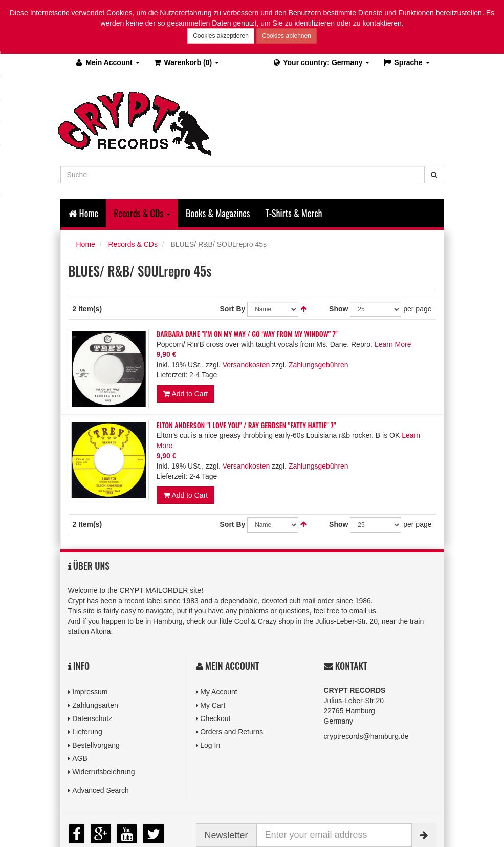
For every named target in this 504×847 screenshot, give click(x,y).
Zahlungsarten (95, 705)
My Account (218, 692)
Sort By (233, 309)
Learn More (393, 344)
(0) (186, 62)
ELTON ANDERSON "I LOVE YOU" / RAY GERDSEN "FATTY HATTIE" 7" (246, 425)
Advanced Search (101, 790)
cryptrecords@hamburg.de (366, 736)
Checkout (215, 718)
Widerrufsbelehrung (103, 772)
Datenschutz (92, 718)
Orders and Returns (232, 732)
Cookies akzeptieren (221, 36)
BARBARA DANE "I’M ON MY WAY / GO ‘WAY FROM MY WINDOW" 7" (247, 334)
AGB (80, 758)
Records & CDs (133, 244)
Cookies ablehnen (287, 36)
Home (84, 213)
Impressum (90, 692)
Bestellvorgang (96, 745)
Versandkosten (246, 365)
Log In (210, 745)
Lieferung (87, 732)
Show (338, 309)
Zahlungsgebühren (319, 365)
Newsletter (226, 835)
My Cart (213, 705)
